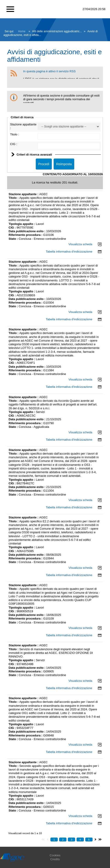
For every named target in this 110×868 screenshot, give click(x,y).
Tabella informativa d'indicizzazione (69, 252)
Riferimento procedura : (26, 235)
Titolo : (15, 134)
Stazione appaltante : (24, 194)
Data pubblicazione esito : (27, 231)
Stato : (14, 239)
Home (22, 31)
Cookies (55, 855)
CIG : (14, 144)
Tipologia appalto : (22, 224)
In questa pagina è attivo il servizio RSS (49, 71)
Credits (55, 859)
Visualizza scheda (80, 244)
